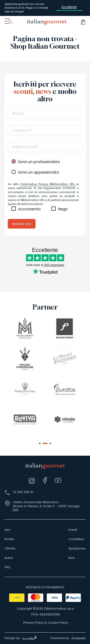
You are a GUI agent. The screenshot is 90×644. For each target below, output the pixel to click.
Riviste (9, 539)
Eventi (73, 530)
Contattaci (76, 539)
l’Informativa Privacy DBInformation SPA (48, 184)
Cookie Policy (58, 623)
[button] (40, 443)
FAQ (7, 567)
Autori (9, 558)
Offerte (10, 549)
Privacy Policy (33, 623)
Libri (7, 530)
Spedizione (77, 549)
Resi (72, 558)
